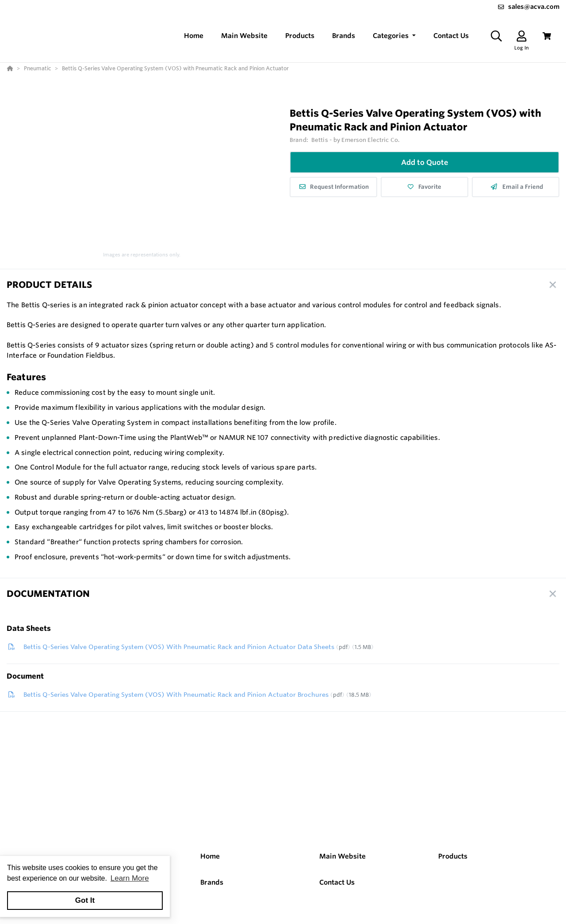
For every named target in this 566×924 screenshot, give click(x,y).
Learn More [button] (130, 878)
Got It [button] (85, 900)
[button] (394, 36)
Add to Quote (425, 162)
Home (210, 856)
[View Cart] (547, 36)
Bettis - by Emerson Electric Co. (356, 140)
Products (453, 856)
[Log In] (522, 36)
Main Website (342, 856)
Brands (212, 882)
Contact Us (337, 882)
